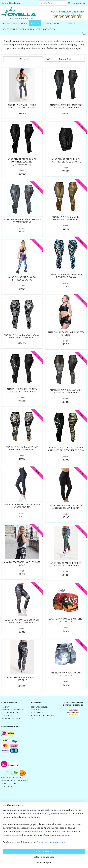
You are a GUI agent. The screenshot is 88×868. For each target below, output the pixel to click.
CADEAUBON (27, 29)
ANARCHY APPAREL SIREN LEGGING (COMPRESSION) (66, 218)
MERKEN (59, 23)
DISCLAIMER (36, 710)
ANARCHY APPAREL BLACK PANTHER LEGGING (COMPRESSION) (22, 162)
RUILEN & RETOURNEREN (12, 710)
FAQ (32, 718)
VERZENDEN (7, 715)
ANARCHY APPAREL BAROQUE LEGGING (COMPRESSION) (66, 106)
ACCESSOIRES (10, 29)
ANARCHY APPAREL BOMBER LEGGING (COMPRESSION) (66, 564)
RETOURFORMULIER (10, 713)
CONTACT (5, 707)
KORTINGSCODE (46, 29)
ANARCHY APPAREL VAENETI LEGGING (22, 679)
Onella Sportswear (11, 3)
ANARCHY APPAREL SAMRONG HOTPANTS (66, 620)
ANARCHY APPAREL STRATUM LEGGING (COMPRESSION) (22, 448)
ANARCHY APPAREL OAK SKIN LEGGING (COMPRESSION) (66, 391)
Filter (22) (23, 59)
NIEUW (24, 23)
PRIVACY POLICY (38, 713)
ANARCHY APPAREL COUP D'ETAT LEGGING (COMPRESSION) (22, 336)
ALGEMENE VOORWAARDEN (42, 715)
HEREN (46, 23)
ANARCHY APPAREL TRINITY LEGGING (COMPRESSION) (22, 390)
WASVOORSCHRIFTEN (11, 718)
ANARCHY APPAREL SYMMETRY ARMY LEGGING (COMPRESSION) (66, 449)
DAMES (35, 23)
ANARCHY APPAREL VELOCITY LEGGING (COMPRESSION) (66, 507)
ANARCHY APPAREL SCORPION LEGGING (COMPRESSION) (22, 621)
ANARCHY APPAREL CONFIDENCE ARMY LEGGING (22, 506)
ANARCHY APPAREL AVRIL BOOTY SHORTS (66, 333)
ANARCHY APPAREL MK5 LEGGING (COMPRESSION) (22, 221)
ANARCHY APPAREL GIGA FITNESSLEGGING (22, 278)
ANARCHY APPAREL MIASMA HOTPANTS (66, 674)
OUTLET (71, 23)
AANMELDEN (40, 836)
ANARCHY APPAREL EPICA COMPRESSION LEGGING (22, 106)
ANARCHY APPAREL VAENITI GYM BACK (22, 563)
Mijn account (77, 3)
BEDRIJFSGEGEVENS (40, 707)
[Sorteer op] (65, 59)
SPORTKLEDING (10, 23)
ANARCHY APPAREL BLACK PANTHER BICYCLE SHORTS (66, 160)
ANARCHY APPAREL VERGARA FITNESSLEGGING (66, 276)
